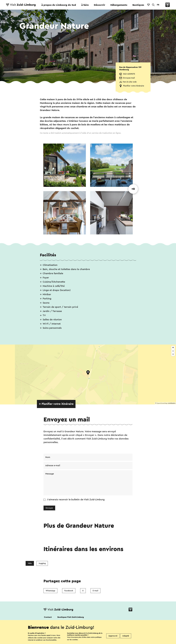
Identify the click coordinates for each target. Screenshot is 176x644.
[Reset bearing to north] (173, 354)
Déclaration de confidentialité (70, 641)
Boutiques (138, 5)
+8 (133, 189)
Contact (48, 617)
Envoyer (49, 508)
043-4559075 (129, 74)
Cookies (48, 641)
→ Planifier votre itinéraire (56, 404)
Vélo (30, 563)
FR (158, 5)
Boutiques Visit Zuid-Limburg (71, 617)
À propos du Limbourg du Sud (59, 5)
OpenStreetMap (162, 403)
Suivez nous (49, 624)
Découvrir (99, 5)
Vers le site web (130, 82)
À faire (85, 5)
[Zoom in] (173, 347)
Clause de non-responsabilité (101, 641)
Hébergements (119, 5)
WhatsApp (50, 591)
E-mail (95, 591)
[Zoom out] (173, 351)
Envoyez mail (129, 78)
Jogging (42, 563)
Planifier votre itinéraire (134, 86)
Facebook (69, 591)
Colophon (124, 641)
